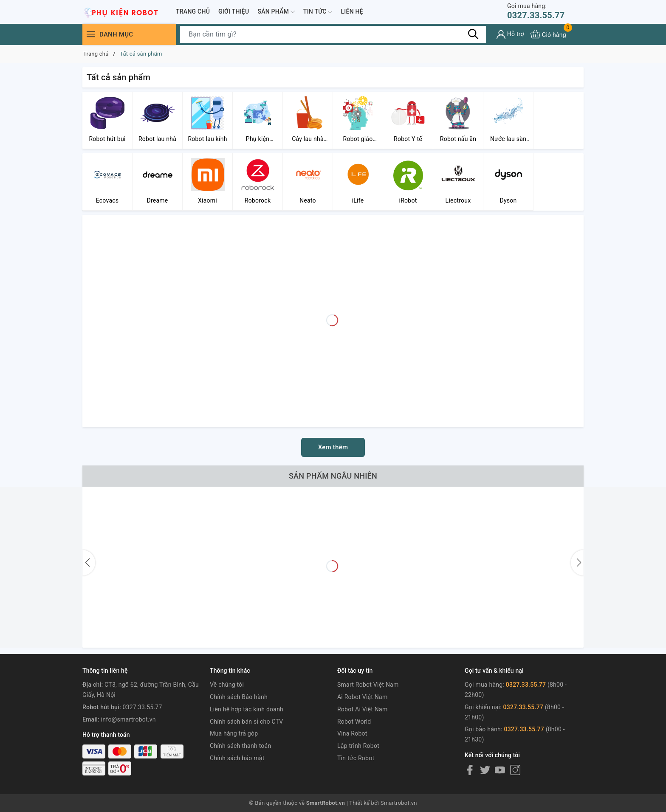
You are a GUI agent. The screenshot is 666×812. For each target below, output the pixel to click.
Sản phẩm (276, 12)
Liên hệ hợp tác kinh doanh (247, 709)
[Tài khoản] (510, 35)
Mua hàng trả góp (234, 733)
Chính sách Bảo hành (239, 697)
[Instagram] (515, 770)
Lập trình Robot (358, 746)
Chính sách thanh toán (240, 746)
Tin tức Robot (356, 758)
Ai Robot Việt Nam (362, 697)
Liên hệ (352, 11)
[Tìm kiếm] (473, 34)
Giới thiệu (234, 11)
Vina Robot (352, 733)
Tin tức (318, 12)
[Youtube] (500, 770)
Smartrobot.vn (399, 803)
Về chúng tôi (227, 685)
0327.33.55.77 (536, 11)
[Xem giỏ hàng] (548, 34)
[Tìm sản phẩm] (333, 34)
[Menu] (91, 34)
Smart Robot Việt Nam (368, 685)
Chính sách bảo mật (237, 758)
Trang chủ (193, 11)
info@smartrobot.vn (128, 719)
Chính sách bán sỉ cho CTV (246, 722)
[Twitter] (485, 770)
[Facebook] (470, 770)
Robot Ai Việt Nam (362, 709)
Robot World (354, 722)
